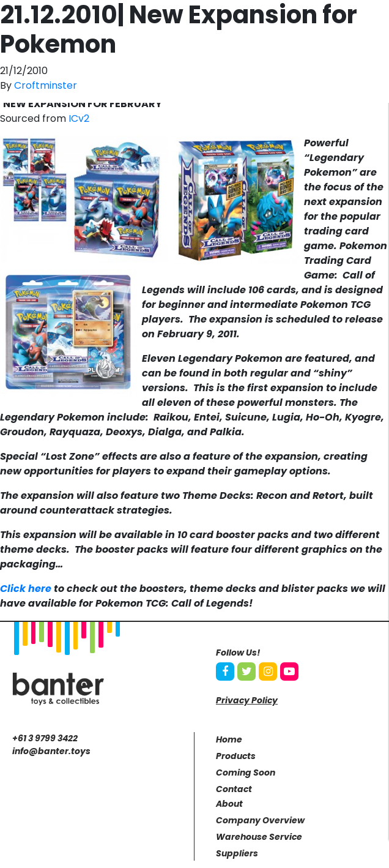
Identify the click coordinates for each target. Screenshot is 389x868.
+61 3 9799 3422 (45, 738)
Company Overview (260, 820)
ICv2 (79, 118)
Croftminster (46, 85)
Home (229, 739)
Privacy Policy (247, 700)
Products (236, 756)
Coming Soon (246, 773)
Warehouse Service (259, 837)
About (229, 804)
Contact (234, 789)
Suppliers (237, 853)
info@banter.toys (51, 751)
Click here (26, 589)
